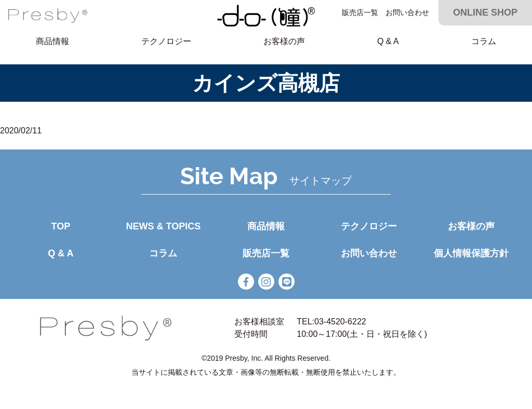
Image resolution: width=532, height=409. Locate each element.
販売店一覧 (360, 12)
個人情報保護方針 (471, 253)
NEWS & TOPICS (164, 226)
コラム (484, 41)
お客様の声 (284, 41)
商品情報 (52, 41)
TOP (61, 226)
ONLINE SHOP (485, 12)
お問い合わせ (407, 12)
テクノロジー (166, 41)
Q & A (388, 41)
